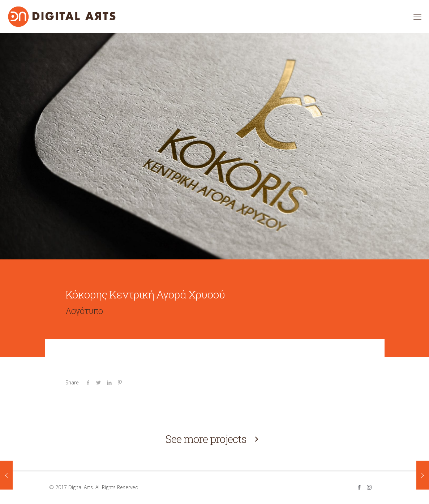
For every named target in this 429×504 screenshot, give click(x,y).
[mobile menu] (417, 16)
